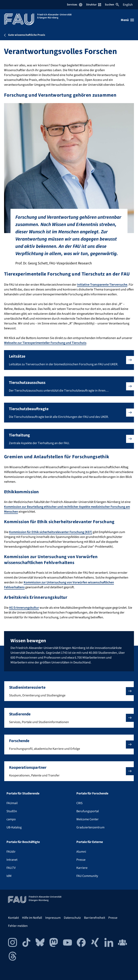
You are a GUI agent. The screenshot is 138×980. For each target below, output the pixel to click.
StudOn (12, 811)
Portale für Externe (90, 842)
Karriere (82, 868)
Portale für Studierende (23, 793)
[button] (69, 360)
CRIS (80, 803)
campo (11, 819)
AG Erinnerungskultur (24, 608)
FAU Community (87, 876)
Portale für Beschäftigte (23, 842)
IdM (9, 876)
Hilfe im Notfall (32, 918)
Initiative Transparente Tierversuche (102, 285)
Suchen (112, 5)
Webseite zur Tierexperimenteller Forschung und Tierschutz (45, 343)
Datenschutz (72, 918)
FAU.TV (11, 868)
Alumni (81, 852)
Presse (81, 860)
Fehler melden (18, 926)
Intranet (12, 860)
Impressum (53, 918)
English (128, 5)
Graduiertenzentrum (90, 827)
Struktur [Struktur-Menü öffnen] (94, 5)
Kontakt (13, 918)
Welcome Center (87, 819)
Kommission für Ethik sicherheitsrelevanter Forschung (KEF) (51, 532)
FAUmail (12, 803)
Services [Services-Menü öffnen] (74, 5)
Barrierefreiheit (95, 918)
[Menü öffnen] (127, 20)
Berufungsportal (88, 811)
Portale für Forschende (92, 793)
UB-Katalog (14, 827)
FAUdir (11, 852)
